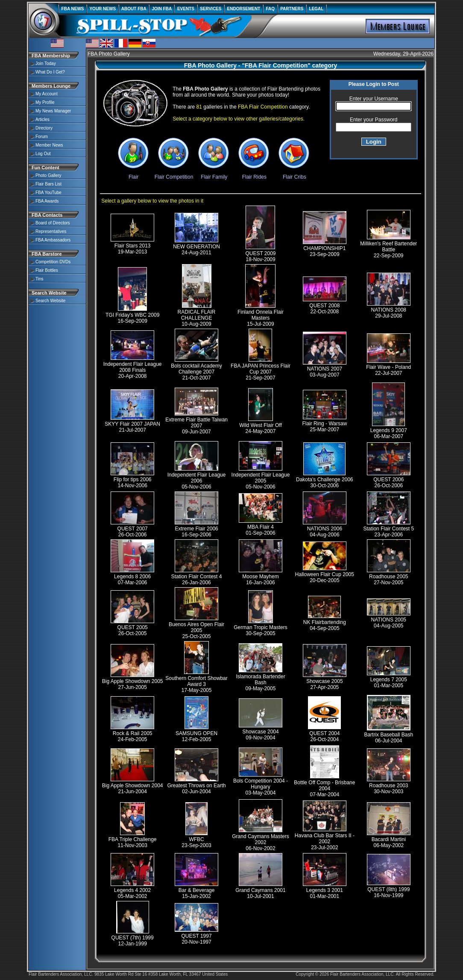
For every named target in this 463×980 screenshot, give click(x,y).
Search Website (50, 301)
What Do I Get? (50, 72)
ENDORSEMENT (244, 9)
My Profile (45, 102)
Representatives (51, 231)
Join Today (46, 63)
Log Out (43, 154)
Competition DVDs (53, 262)
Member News (49, 145)
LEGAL (316, 9)
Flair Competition (174, 174)
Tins (40, 279)
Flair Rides (254, 174)
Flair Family (214, 174)
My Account (47, 94)
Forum (42, 137)
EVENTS (186, 9)
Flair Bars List (48, 184)
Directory (44, 128)
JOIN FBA (162, 9)
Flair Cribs (294, 174)
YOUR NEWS (103, 9)
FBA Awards (47, 201)
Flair (134, 174)
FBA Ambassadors (53, 240)
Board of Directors (53, 223)
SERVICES (211, 9)
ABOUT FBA (134, 9)
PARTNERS (292, 9)
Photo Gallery (48, 175)
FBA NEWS (73, 9)
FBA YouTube (48, 193)
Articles (42, 119)
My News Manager (53, 111)
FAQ (270, 9)
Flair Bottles (47, 270)
